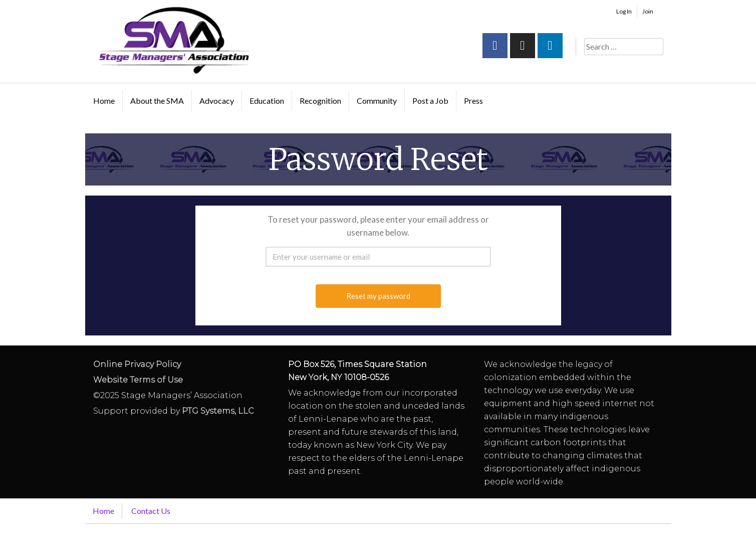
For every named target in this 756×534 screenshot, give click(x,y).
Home (104, 101)
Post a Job (430, 101)
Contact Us (151, 511)
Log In (624, 11)
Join (648, 11)
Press (473, 101)
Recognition (320, 101)
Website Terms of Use (138, 380)
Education (267, 101)
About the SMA (157, 101)
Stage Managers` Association (173, 40)
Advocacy (217, 101)
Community (377, 101)
